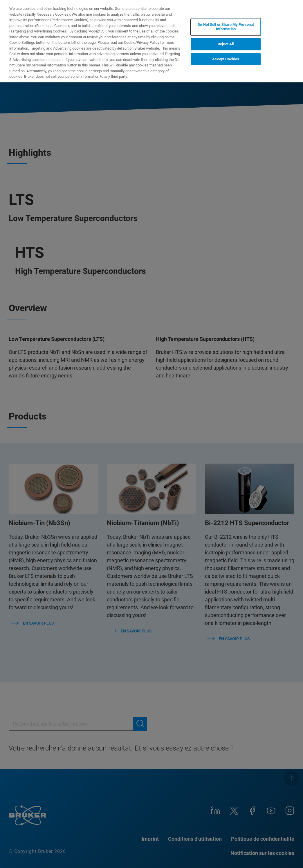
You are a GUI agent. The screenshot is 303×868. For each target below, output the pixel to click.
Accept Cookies (226, 59)
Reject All (226, 44)
